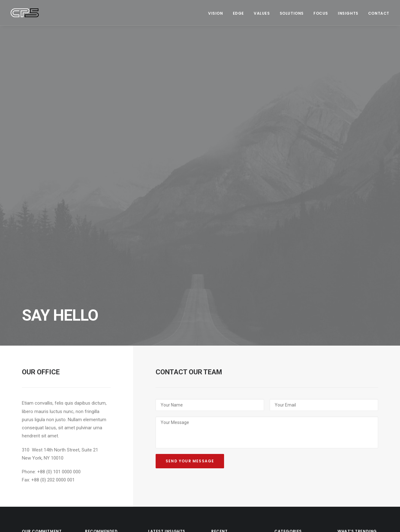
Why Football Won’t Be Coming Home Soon (104, 361)
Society (287, 397)
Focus (321, 13)
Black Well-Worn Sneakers (231, 410)
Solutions (292, 13)
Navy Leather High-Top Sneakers (230, 386)
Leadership (291, 378)
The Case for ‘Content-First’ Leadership (100, 386)
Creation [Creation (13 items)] (348, 348)
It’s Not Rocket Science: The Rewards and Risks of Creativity (168, 402)
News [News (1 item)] (344, 383)
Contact (379, 13)
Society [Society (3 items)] (363, 383)
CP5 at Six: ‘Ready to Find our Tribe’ (166, 370)
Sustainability (293, 426)
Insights (348, 13)
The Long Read (295, 416)
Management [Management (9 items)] (351, 374)
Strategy (288, 359)
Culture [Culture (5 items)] (347, 357)
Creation (288, 387)
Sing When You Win (167, 349)
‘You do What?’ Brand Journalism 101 (104, 467)
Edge (238, 13)
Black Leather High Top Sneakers (231, 361)
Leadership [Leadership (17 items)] (350, 366)
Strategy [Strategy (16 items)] (348, 392)
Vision (216, 13)
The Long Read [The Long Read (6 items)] (353, 409)
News (285, 406)
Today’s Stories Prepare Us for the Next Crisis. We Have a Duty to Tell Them (104, 418)
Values (262, 13)
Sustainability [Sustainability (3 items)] (353, 401)
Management (293, 368)
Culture (287, 349)
